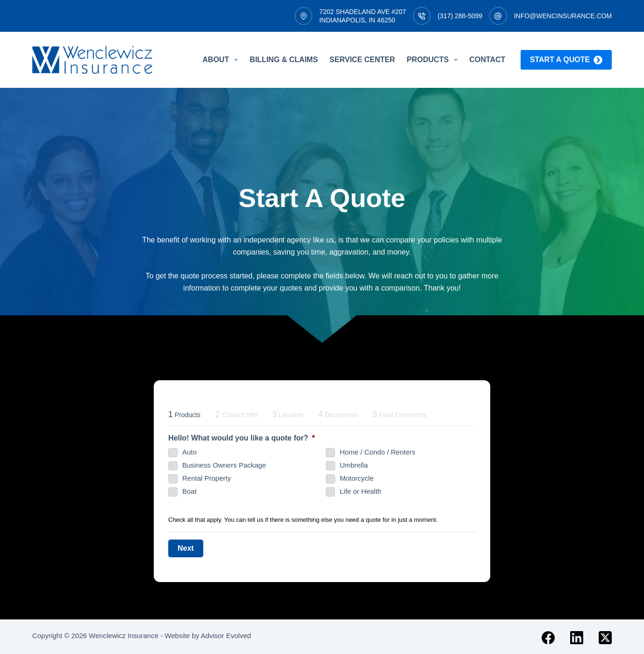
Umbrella (354, 465)
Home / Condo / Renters (378, 452)
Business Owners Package (224, 465)
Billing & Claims (284, 60)
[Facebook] (548, 636)
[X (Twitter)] (605, 636)
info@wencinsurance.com (563, 16)
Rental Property (207, 478)
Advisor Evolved (226, 634)
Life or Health (361, 491)
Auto (190, 452)
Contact (487, 60)
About (222, 60)
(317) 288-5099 (460, 16)
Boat (190, 491)
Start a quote (566, 60)
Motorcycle (357, 478)
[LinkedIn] (577, 636)
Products (434, 60)
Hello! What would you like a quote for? (242, 438)
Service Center (362, 60)
